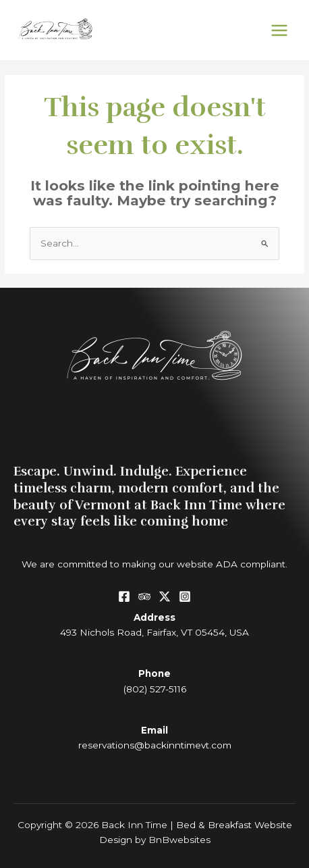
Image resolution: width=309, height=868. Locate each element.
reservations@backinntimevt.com (155, 745)
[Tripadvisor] (144, 596)
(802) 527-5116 (155, 689)
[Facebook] (124, 596)
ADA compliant (251, 564)
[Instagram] (185, 596)
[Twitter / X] (165, 596)
